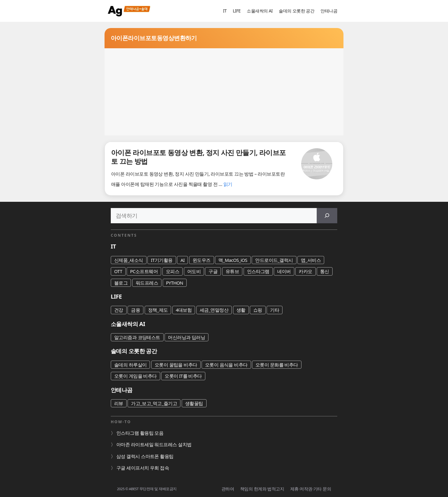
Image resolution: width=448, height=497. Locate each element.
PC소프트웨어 (144, 271)
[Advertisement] (224, 92)
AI (182, 260)
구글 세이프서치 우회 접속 (143, 468)
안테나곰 (329, 11)
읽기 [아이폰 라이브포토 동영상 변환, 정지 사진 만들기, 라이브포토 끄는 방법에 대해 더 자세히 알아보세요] (228, 184)
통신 (325, 271)
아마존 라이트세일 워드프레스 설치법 (154, 444)
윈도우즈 (202, 260)
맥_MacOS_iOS (233, 260)
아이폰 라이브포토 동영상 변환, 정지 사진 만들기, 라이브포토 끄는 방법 (198, 157)
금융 (135, 310)
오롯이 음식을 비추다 (226, 365)
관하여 (228, 489)
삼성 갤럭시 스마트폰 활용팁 (145, 456)
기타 (275, 310)
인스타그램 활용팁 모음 (140, 433)
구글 (213, 271)
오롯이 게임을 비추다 (135, 376)
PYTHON (175, 283)
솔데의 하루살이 (130, 365)
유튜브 (232, 271)
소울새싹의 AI (260, 11)
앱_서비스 (311, 260)
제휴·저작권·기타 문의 (311, 489)
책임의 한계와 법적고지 (262, 489)
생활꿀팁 (194, 403)
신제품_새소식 (129, 260)
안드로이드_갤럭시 (274, 260)
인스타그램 (258, 271)
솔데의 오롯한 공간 (296, 11)
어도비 (194, 271)
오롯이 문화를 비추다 (277, 365)
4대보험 (184, 310)
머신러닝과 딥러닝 (187, 337)
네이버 (284, 271)
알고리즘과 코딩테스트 (137, 337)
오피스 (173, 271)
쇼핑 (258, 310)
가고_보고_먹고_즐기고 (154, 403)
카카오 (305, 271)
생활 (241, 310)
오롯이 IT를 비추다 (183, 376)
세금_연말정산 (214, 310)
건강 (119, 310)
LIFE (237, 11)
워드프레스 (147, 283)
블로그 (121, 283)
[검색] (327, 216)
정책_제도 (158, 310)
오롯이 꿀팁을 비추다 (176, 365)
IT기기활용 (162, 260)
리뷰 (119, 403)
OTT (118, 271)
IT (225, 11)
